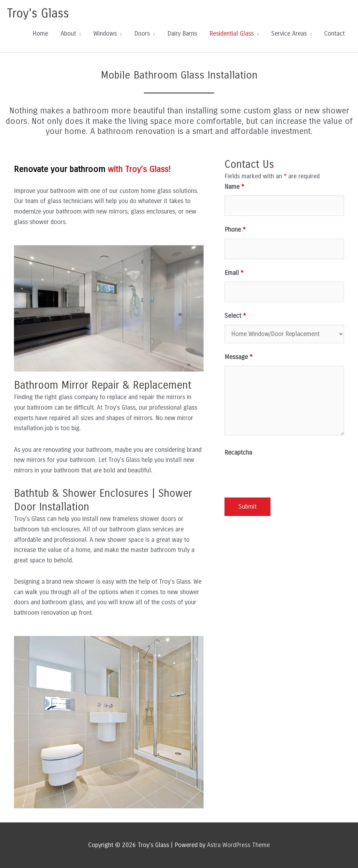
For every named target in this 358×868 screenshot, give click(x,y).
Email (234, 273)
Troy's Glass (38, 13)
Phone (235, 230)
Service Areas (289, 33)
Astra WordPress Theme (238, 845)
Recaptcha (238, 452)
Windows (105, 33)
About (68, 33)
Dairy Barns (182, 33)
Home (40, 33)
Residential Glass (232, 33)
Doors (142, 33)
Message (238, 357)
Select (235, 316)
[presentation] (277, 475)
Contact (334, 33)
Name (234, 187)
